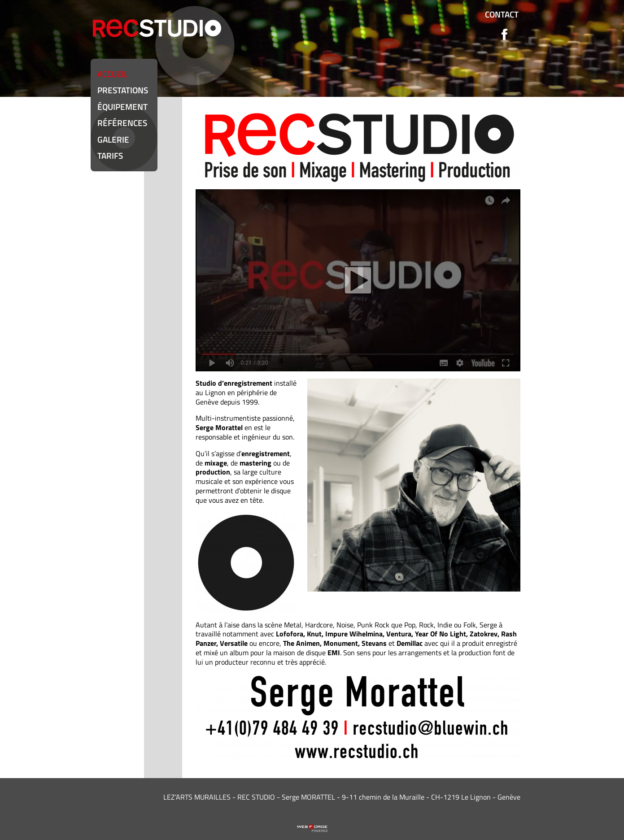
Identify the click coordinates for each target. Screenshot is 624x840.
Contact (502, 14)
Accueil (113, 74)
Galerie (113, 139)
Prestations (123, 90)
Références (122, 123)
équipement (122, 107)
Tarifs (110, 155)
